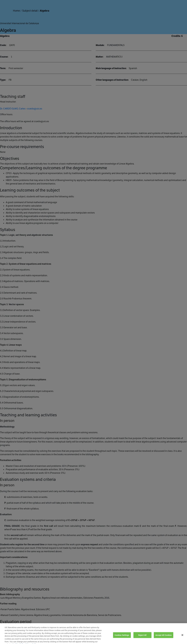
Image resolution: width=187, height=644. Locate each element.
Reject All (142, 638)
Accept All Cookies (163, 638)
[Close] (182, 638)
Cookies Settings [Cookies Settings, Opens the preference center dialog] (122, 638)
